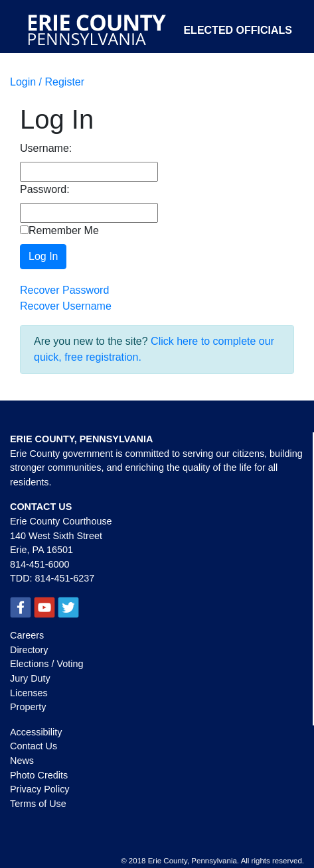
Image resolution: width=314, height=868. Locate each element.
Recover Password (64, 290)
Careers (27, 635)
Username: (46, 148)
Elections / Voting (46, 664)
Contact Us (34, 746)
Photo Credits (39, 775)
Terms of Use (38, 804)
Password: (45, 189)
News (22, 761)
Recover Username (66, 306)
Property (28, 707)
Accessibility (36, 732)
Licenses (29, 693)
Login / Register (47, 82)
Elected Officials (238, 30)
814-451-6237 (65, 578)
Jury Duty (30, 678)
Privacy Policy (40, 789)
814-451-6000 (40, 564)
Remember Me (59, 230)
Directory (29, 650)
